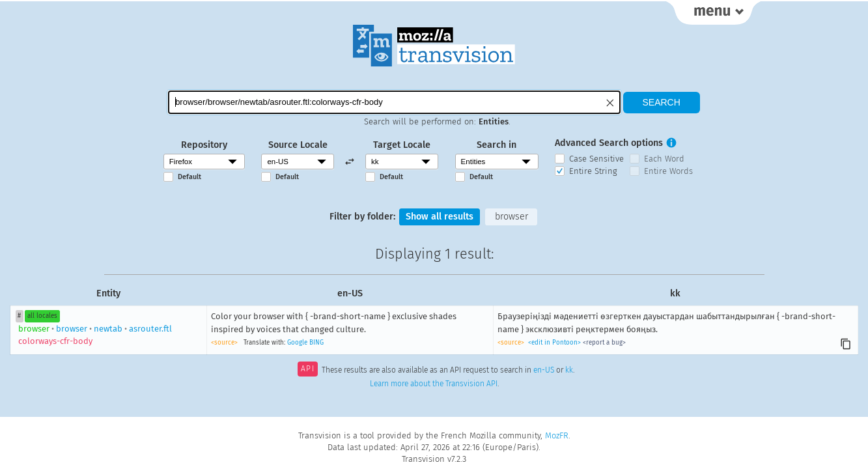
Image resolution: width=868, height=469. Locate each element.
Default (189, 177)
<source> (224, 343)
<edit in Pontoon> (554, 343)
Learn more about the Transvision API (434, 384)
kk (569, 370)
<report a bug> (604, 343)
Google (297, 343)
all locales (42, 316)
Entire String (593, 171)
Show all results (440, 217)
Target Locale (402, 145)
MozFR (557, 435)
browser (511, 217)
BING (316, 343)
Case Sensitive (596, 159)
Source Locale (298, 145)
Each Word (664, 159)
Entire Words (668, 171)
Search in (497, 145)
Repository (204, 145)
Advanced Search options (609, 143)
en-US (544, 370)
